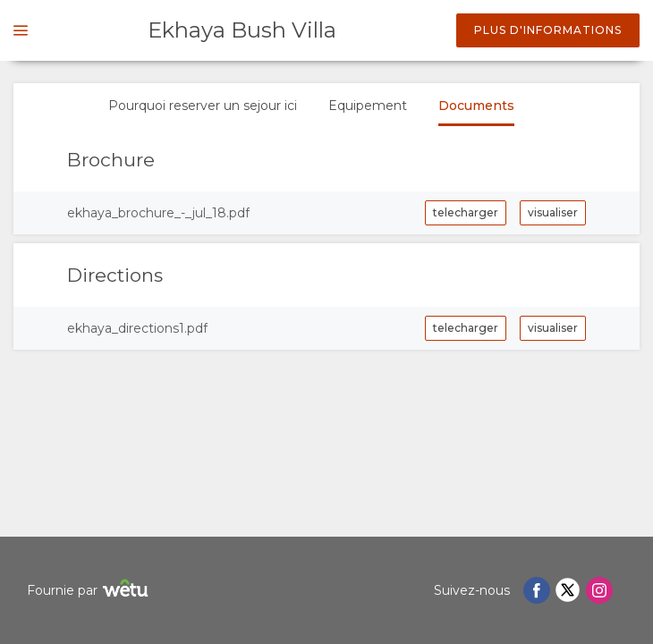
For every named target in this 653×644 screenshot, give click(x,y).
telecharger (466, 212)
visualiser (553, 212)
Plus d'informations (548, 30)
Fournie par (90, 591)
